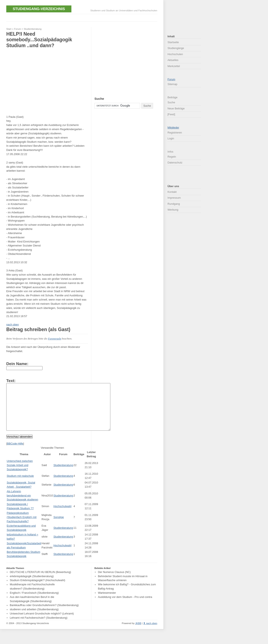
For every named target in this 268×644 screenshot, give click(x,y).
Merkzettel (174, 66)
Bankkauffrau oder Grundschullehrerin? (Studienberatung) (44, 615)
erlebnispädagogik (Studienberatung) (32, 586)
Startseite (173, 42)
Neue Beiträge (176, 108)
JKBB (138, 633)
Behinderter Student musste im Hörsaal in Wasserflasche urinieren (123, 588)
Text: (11, 381)
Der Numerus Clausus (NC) (114, 581)
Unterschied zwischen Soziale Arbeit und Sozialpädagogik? (20, 475)
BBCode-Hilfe (15, 453)
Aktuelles (173, 60)
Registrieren (175, 133)
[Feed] (171, 114)
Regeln (172, 157)
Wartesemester (107, 602)
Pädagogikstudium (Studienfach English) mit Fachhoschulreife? (22, 527)
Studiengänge (176, 48)
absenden (26, 446)
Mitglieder (173, 128)
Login (171, 138)
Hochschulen (175, 54)
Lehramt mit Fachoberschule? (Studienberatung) (39, 627)
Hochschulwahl (62, 516)
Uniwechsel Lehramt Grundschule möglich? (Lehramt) (42, 623)
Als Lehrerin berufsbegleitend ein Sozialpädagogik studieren (22, 505)
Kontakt (172, 192)
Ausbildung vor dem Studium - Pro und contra (125, 606)
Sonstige (59, 527)
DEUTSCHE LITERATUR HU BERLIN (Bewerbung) (41, 581)
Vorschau (13, 446)
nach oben (13, 325)
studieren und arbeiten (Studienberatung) (34, 619)
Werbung (173, 210)
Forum (17, 29)
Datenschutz (175, 163)
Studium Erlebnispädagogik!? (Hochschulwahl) (38, 590)
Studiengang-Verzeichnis (39, 9)
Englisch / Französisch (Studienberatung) (34, 602)
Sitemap (172, 84)
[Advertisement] (82, 17)
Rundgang (174, 204)
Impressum (174, 198)
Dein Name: (17, 364)
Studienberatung (33, 29)
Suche (171, 102)
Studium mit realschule (20, 485)
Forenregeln (55, 339)
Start (9, 29)
